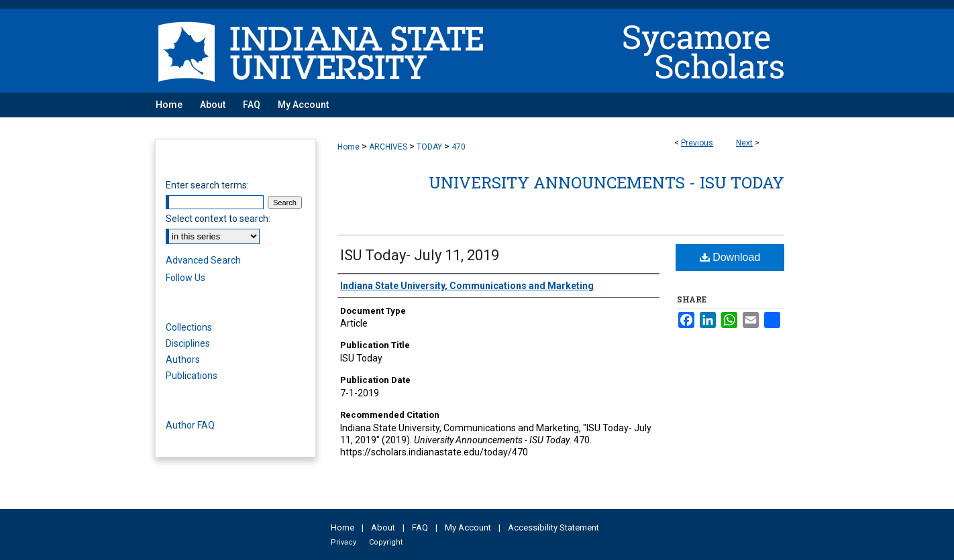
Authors (183, 359)
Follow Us (185, 278)
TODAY (429, 147)
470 (459, 147)
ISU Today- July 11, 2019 (420, 255)
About (383, 527)
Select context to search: (218, 219)
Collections (189, 327)
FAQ (420, 527)
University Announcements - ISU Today (606, 182)
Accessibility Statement (553, 527)
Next (744, 143)
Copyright (386, 542)
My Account (468, 527)
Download (730, 257)
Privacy (343, 542)
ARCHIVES (388, 147)
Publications (192, 376)
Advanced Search (203, 260)
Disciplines (188, 343)
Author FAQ (190, 425)
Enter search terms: (207, 185)
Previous (697, 143)
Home (349, 147)
